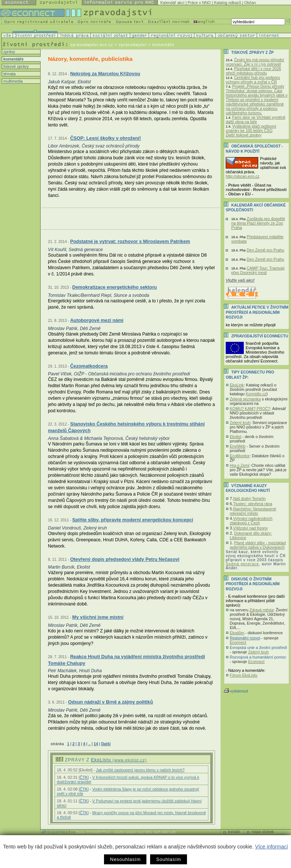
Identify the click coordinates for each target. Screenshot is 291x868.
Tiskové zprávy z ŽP (252, 53)
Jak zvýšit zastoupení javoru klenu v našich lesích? (140, 770)
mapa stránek (263, 832)
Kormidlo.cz (256, 394)
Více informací (271, 847)
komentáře (13, 59)
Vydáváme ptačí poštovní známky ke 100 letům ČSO (251, 128)
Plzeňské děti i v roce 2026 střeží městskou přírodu (253, 71)
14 (96, 744)
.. (90, 744)
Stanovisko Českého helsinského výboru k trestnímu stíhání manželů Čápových (126, 427)
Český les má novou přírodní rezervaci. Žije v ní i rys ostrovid (255, 62)
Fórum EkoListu (244, 675)
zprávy (9, 52)
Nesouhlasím (125, 859)
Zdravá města (261, 610)
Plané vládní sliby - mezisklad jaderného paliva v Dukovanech (258, 545)
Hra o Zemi (240, 465)
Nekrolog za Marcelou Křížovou (105, 74)
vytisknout (236, 691)
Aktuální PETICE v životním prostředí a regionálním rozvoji (257, 312)
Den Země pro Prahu (266, 250)
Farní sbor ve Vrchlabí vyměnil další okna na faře (255, 119)
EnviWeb (238, 446)
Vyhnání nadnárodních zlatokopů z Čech (251, 521)
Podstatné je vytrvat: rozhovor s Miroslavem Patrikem (130, 241)
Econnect (238, 642)
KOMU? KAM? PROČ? (250, 409)
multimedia (13, 81)
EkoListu (119, 760)
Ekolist (235, 437)
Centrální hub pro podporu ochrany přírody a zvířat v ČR (253, 80)
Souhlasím (168, 859)
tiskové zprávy (15, 66)
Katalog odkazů (227, 3)
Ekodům (237, 633)
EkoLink (237, 385)
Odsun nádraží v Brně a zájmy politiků (110, 702)
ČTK (84, 777)
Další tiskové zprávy (244, 135)
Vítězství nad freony (250, 528)
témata (9, 74)
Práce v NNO (199, 3)
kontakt (234, 832)
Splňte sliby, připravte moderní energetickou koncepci (133, 520)
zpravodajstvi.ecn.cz (92, 45)
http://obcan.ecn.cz (242, 176)
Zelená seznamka (245, 399)
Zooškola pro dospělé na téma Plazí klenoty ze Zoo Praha (258, 223)
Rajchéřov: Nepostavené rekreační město (253, 511)
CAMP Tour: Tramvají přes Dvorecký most (258, 270)
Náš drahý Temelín (250, 499)
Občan (250, 3)
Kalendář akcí (172, 3)
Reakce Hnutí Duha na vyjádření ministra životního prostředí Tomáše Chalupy (127, 660)
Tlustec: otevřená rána (253, 504)
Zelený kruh (240, 423)
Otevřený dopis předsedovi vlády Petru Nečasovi (125, 559)
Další (106, 744)
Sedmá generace (242, 564)
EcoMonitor (240, 456)
